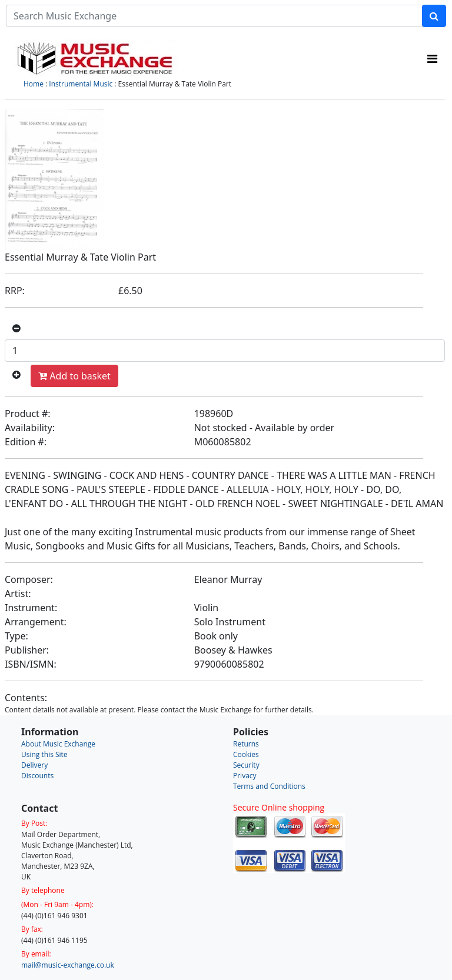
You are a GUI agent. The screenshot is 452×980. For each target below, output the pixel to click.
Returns (246, 744)
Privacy (245, 776)
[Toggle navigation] (432, 59)
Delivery (34, 765)
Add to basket (74, 376)
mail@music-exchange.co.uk (68, 965)
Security (246, 765)
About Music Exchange (58, 744)
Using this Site (44, 754)
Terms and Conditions (269, 786)
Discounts (37, 776)
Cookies (246, 754)
